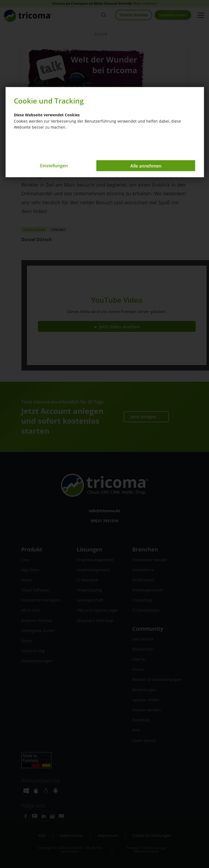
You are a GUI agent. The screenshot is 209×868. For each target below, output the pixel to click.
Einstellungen (57, 166)
